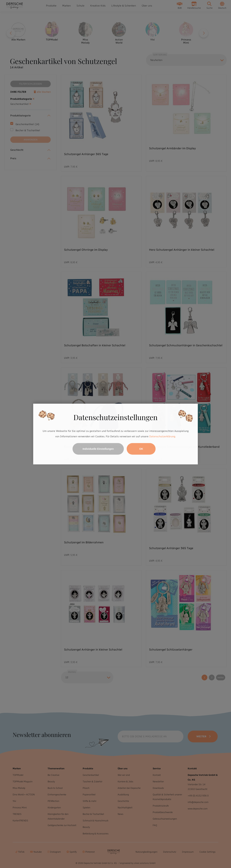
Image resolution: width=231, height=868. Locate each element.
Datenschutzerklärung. (163, 436)
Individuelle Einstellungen (98, 449)
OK (141, 449)
